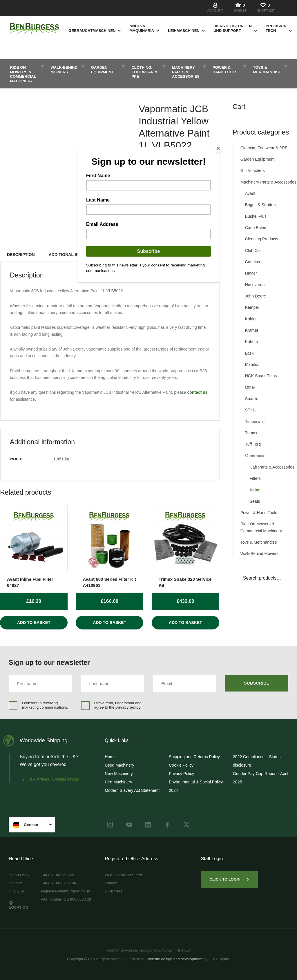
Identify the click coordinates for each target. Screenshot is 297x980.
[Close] (218, 148)
